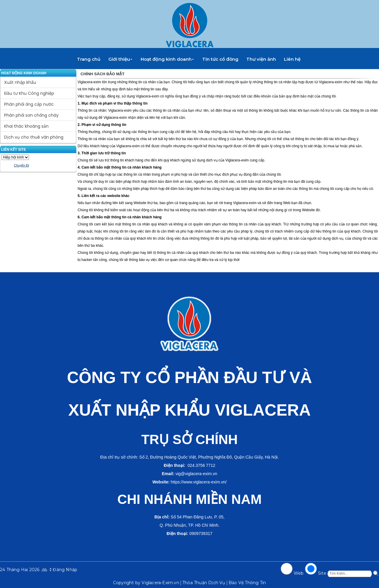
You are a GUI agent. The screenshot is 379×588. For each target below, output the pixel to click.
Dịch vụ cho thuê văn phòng (34, 137)
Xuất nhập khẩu (20, 82)
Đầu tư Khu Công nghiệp (29, 93)
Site (322, 573)
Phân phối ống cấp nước (29, 104)
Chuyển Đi (21, 165)
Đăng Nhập (65, 570)
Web (299, 573)
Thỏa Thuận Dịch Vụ (204, 583)
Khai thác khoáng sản (26, 126)
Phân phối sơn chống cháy (31, 115)
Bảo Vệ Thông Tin (247, 583)
